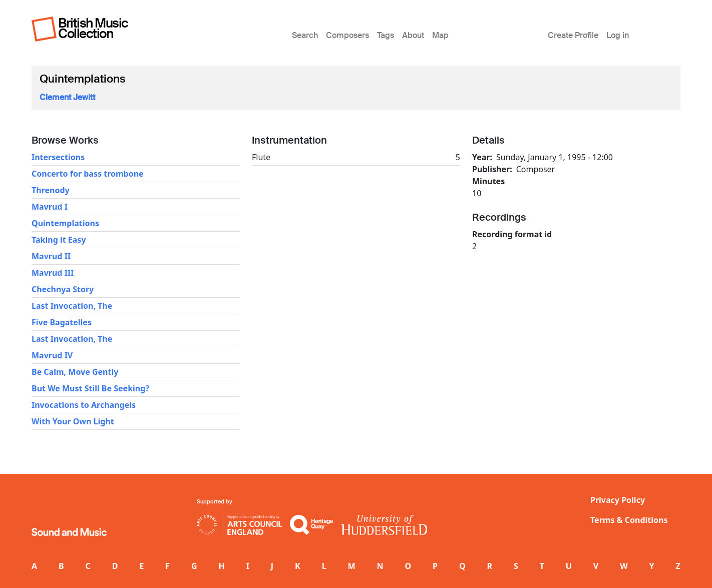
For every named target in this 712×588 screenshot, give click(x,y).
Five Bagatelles (62, 322)
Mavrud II (51, 256)
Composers (347, 35)
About (413, 35)
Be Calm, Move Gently (75, 372)
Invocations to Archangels (84, 405)
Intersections (58, 157)
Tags (386, 35)
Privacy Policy (618, 500)
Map (440, 35)
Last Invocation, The (72, 306)
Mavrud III (53, 273)
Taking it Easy (59, 240)
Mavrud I (50, 207)
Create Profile (573, 35)
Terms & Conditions (629, 520)
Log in (618, 35)
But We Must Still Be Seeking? (90, 388)
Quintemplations (65, 223)
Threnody (51, 190)
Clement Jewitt (67, 97)
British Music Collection (93, 28)
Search (305, 35)
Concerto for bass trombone (88, 174)
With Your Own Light (73, 421)
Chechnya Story (63, 289)
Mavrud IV (52, 355)
